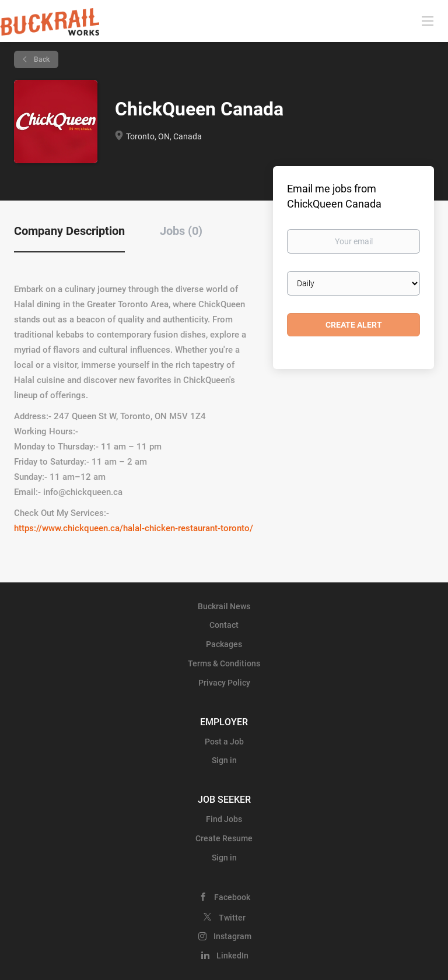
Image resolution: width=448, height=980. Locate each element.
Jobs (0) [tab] (181, 231)
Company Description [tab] (69, 231)
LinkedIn (232, 956)
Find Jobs (224, 819)
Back (41, 59)
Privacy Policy (224, 683)
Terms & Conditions (224, 663)
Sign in (224, 760)
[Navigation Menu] (428, 20)
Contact (224, 625)
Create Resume (224, 838)
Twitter (232, 918)
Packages (224, 644)
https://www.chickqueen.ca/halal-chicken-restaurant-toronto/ (134, 528)
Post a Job (224, 742)
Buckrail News (224, 606)
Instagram (232, 936)
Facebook (232, 897)
